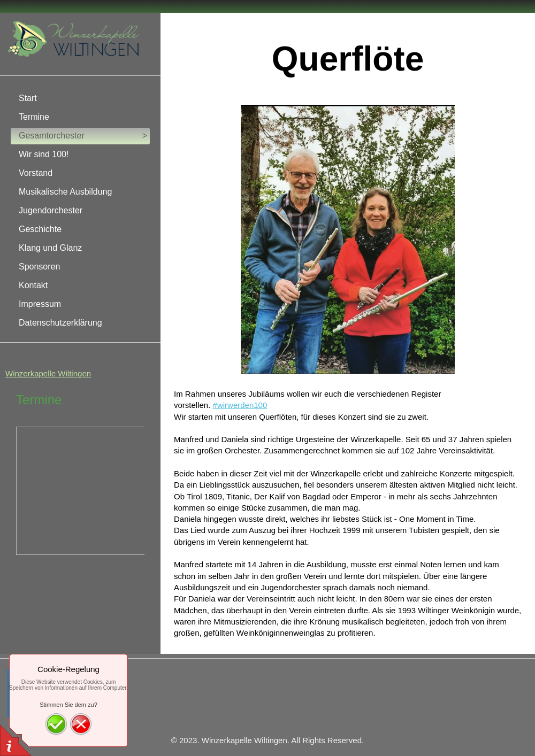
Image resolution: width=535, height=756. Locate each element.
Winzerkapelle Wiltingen (48, 373)
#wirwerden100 (240, 405)
